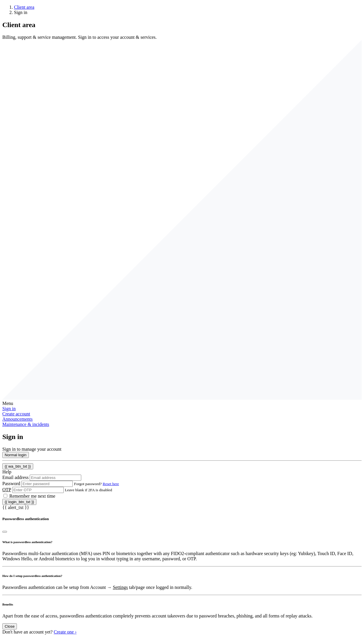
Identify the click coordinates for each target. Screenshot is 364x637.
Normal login (16, 455)
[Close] (5, 532)
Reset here (111, 484)
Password (11, 484)
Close (10, 626)
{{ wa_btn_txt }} (18, 466)
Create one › (65, 632)
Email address (15, 477)
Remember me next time (32, 496)
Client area (24, 7)
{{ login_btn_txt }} (19, 502)
